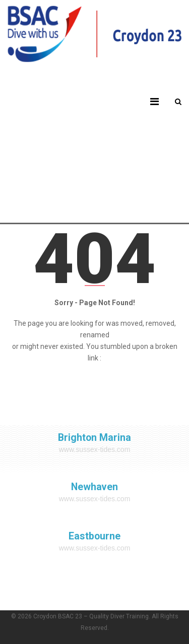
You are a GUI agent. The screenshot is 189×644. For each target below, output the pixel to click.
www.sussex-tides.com (95, 449)
